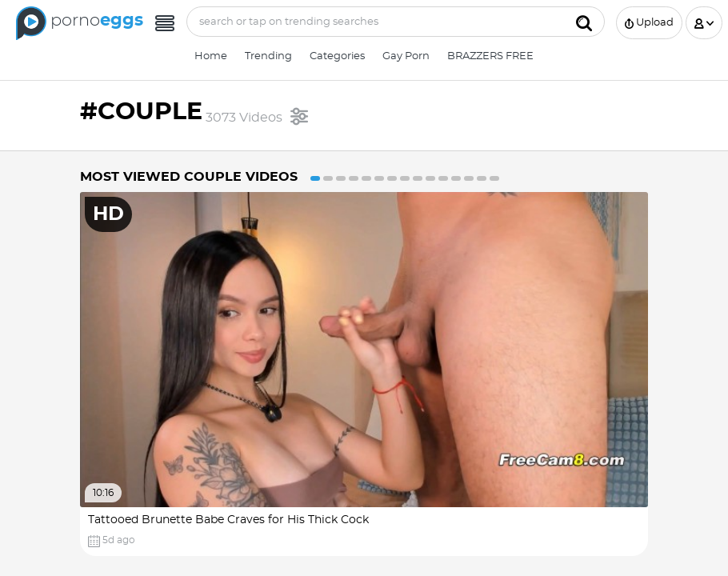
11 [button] (443, 178)
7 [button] (392, 178)
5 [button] (366, 178)
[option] (364, 374)
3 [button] (341, 178)
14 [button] (482, 178)
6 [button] (379, 178)
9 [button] (418, 178)
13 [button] (469, 178)
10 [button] (430, 178)
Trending (268, 56)
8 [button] (405, 178)
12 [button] (456, 178)
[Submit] (584, 22)
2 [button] (328, 178)
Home (211, 56)
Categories (337, 56)
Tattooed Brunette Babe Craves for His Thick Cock (228, 520)
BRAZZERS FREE (490, 56)
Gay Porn (406, 56)
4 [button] (354, 178)
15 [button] (494, 178)
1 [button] (315, 178)
